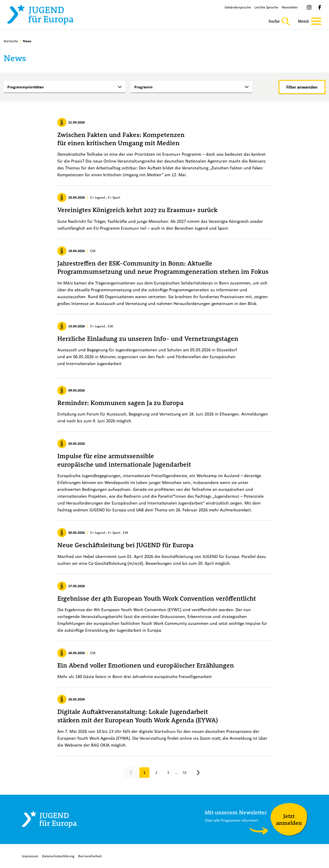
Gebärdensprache (238, 7)
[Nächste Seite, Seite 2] (198, 773)
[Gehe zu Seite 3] (168, 773)
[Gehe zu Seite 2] (156, 773)
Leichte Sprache (266, 7)
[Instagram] (309, 7)
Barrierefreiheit (90, 856)
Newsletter (290, 7)
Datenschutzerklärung (58, 856)
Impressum (30, 856)
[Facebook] (320, 7)
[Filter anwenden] (302, 87)
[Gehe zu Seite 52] (185, 773)
